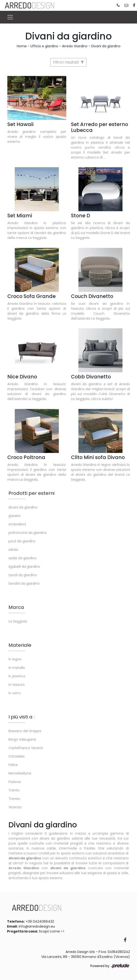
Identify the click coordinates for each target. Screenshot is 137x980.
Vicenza (15, 807)
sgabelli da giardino (24, 567)
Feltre (13, 765)
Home (22, 46)
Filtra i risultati (68, 62)
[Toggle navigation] (10, 17)
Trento (14, 790)
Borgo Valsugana (22, 739)
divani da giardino (23, 507)
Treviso (14, 799)
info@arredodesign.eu (37, 926)
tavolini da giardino (24, 583)
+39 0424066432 (40, 921)
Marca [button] (16, 607)
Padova (15, 782)
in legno (15, 659)
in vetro (15, 693)
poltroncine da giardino (28, 533)
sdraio (13, 550)
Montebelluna (20, 773)
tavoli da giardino (23, 575)
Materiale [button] (20, 645)
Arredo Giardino (75, 46)
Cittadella (17, 756)
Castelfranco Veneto (26, 748)
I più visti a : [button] (22, 717)
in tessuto (17, 685)
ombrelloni (17, 524)
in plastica (17, 676)
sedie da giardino (23, 558)
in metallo (17, 668)
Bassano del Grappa (25, 731)
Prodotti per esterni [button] (31, 493)
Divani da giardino (106, 46)
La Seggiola (18, 621)
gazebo (15, 516)
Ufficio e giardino (44, 46)
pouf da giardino (22, 541)
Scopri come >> (52, 931)
